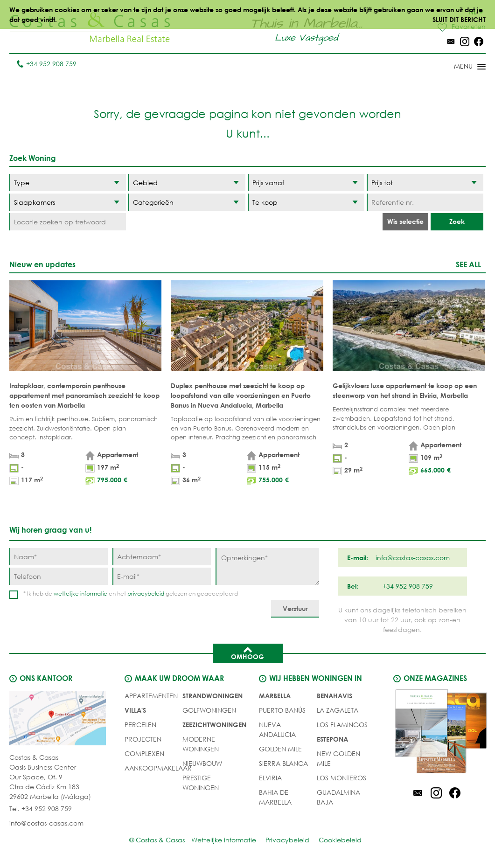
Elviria (270, 778)
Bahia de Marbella (275, 797)
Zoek (457, 221)
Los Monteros (342, 778)
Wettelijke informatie (224, 840)
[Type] (68, 183)
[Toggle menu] (458, 67)
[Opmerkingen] (267, 566)
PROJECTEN (143, 739)
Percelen (140, 725)
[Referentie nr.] (425, 202)
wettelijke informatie (80, 594)
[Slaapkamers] (68, 202)
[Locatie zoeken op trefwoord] (68, 222)
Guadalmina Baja (338, 797)
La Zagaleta (338, 710)
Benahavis (335, 696)
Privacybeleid (287, 840)
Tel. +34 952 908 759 (41, 809)
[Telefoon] (59, 576)
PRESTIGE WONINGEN (201, 783)
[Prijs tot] (425, 183)
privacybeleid (146, 594)
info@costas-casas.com (46, 823)
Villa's (135, 710)
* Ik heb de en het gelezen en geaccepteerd (131, 594)
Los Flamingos (342, 725)
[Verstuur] (295, 609)
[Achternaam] (162, 557)
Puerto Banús (282, 710)
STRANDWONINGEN (213, 696)
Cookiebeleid (340, 840)
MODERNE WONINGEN (201, 744)
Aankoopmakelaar (158, 768)
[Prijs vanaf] (306, 183)
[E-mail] (162, 576)
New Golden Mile (338, 758)
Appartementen (151, 696)
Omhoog (247, 653)
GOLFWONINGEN (209, 710)
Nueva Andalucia (277, 729)
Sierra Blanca (283, 763)
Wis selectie (405, 221)
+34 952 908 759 (46, 64)
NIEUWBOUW (202, 763)
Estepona (332, 739)
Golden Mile (280, 749)
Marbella (275, 696)
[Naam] (59, 557)
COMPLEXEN (144, 753)
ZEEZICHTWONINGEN (214, 725)
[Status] (306, 202)
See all (468, 264)
